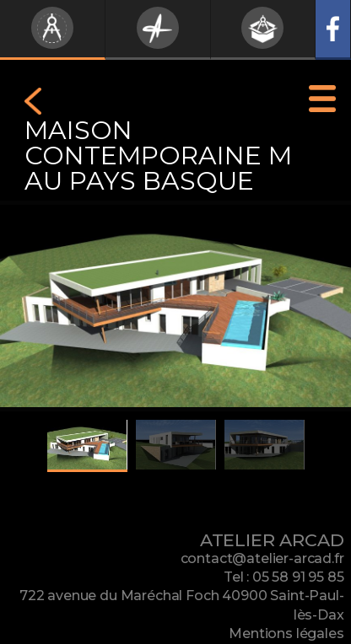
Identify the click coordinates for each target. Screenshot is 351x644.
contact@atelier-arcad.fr (262, 558)
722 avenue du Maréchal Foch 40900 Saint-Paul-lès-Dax (182, 605)
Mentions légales (286, 633)
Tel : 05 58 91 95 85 (284, 577)
